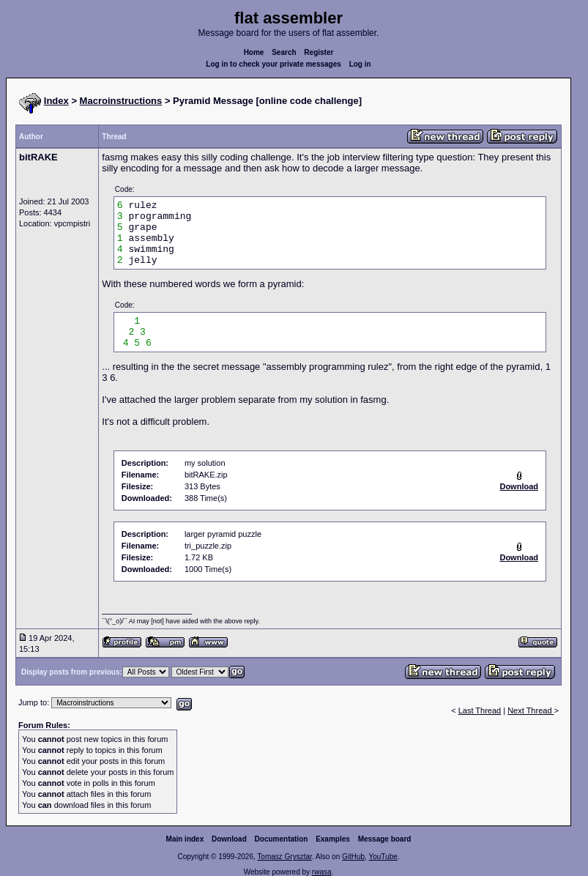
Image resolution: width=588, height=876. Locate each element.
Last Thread (480, 710)
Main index (185, 839)
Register (319, 52)
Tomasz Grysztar (284, 857)
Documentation (282, 839)
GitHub (353, 857)
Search (284, 52)
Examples (333, 839)
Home (254, 52)
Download (229, 839)
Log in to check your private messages (273, 64)
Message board (385, 839)
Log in (360, 64)
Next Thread (531, 710)
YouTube (383, 857)
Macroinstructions (121, 101)
